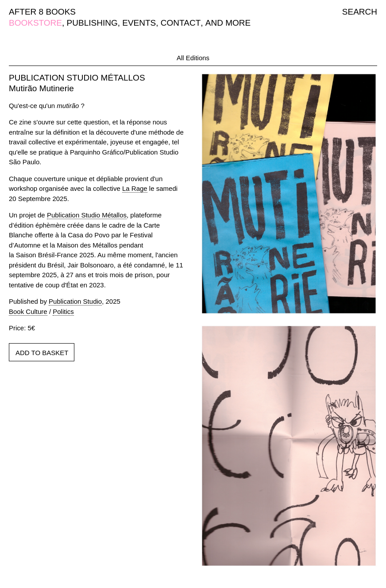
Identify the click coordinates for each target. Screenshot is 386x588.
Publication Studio (75, 301)
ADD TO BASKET (42, 353)
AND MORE (228, 23)
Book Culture (28, 311)
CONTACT (181, 23)
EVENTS (139, 23)
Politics (63, 311)
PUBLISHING (92, 23)
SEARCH (360, 12)
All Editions (193, 58)
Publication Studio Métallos (87, 215)
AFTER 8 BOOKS (42, 12)
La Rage (135, 188)
